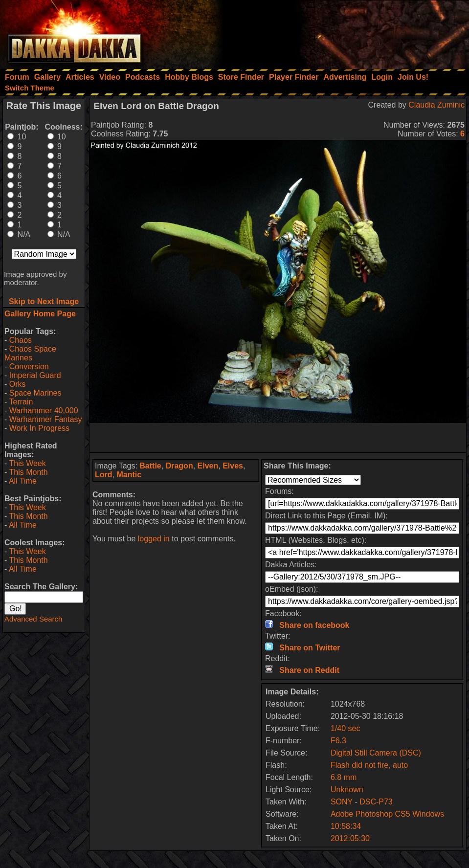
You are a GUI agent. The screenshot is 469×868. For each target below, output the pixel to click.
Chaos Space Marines (30, 353)
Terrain (21, 402)
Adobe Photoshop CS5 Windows (387, 814)
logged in (154, 539)
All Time (23, 481)
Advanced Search (33, 619)
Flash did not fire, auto (369, 765)
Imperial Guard (35, 375)
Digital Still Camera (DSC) (376, 753)
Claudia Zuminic (436, 105)
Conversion (29, 367)
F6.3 (338, 741)
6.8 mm (344, 777)
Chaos (21, 340)
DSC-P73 (376, 802)
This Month (28, 472)
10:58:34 (346, 826)
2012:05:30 (350, 838)
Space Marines (35, 393)
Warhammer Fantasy (46, 419)
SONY (342, 802)
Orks (18, 384)
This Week (27, 463)
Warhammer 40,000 (44, 411)
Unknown (347, 790)
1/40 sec (345, 728)
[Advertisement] (337, 32)
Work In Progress (39, 428)
